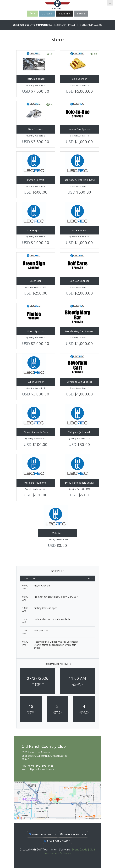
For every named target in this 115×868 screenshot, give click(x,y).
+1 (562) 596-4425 (42, 766)
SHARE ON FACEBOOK (42, 834)
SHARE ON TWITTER (73, 834)
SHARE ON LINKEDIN (57, 841)
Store (81, 14)
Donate (47, 14)
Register (65, 14)
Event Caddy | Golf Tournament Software (69, 851)
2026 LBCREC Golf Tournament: (31, 25)
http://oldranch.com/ (41, 769)
